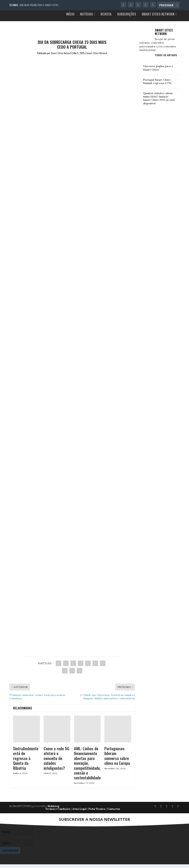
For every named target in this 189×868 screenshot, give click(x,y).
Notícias (86, 18)
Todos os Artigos (166, 59)
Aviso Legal (79, 813)
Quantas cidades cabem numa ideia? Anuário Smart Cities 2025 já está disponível (159, 102)
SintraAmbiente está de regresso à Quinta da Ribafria (26, 762)
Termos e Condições (58, 813)
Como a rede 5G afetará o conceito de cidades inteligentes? (56, 762)
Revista (106, 18)
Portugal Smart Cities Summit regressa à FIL (157, 85)
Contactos (114, 813)
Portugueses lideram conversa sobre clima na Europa (117, 759)
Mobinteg (53, 810)
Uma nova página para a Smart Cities (39, 5)
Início (70, 18)
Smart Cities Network (158, 18)
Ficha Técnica (97, 813)
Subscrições (127, 18)
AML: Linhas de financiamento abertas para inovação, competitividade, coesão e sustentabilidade (87, 767)
